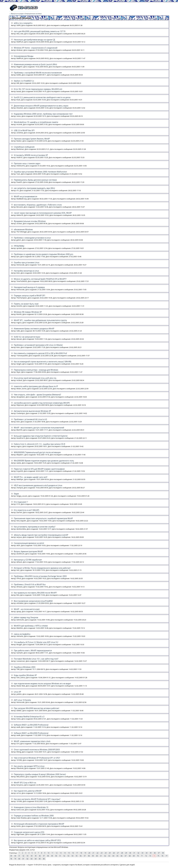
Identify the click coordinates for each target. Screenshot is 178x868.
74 (154, 856)
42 (23, 856)
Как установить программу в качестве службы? (35, 527)
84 (36, 859)
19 (85, 853)
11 (53, 853)
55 (77, 856)
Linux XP (17, 692)
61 (101, 856)
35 (151, 853)
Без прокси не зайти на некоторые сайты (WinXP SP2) (37, 840)
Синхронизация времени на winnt (29, 543)
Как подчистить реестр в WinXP (28, 791)
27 (118, 853)
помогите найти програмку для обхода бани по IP (36, 386)
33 (142, 853)
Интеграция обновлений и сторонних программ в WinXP (39, 824)
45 (36, 856)
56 (81, 856)
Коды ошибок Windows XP (25, 675)
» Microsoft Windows (21, 18)
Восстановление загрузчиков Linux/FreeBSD (33, 601)
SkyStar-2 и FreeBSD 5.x (24, 81)
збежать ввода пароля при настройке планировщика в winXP (41, 535)
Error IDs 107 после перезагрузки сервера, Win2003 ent (38, 89)
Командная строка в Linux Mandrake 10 (31, 807)
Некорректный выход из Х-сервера (29, 287)
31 (134, 853)
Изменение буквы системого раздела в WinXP (34, 329)
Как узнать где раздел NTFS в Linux (29, 766)
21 (93, 853)
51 (60, 856)
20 (89, 853)
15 (69, 853)
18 (81, 853)
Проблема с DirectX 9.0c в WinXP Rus (30, 584)
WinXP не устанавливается (26, 196)
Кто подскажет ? (21, 502)
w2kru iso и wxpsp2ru (23, 23)
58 (89, 856)
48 (48, 856)
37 (159, 853)
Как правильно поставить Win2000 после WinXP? (35, 593)
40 (15, 856)
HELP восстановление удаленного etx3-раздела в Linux (38, 485)
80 (19, 859)
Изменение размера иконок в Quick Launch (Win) (35, 64)
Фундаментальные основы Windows (30, 221)
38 (163, 853)
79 (15, 859)
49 (52, 856)
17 (77, 853)
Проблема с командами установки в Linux (32, 238)
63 (109, 856)
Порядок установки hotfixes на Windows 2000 (34, 816)
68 (130, 856)
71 (142, 856)
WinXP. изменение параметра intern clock (32, 741)
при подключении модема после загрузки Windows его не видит (42, 683)
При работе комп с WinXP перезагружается (33, 650)
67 (126, 856)
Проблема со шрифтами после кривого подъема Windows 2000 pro (44, 254)
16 (73, 853)
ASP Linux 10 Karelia (22, 700)
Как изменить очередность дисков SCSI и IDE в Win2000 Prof (40, 353)
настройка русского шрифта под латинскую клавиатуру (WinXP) (42, 403)
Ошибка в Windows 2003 (25, 667)
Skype (16, 494)
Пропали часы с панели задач (27, 163)
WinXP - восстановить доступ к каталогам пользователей (39, 428)
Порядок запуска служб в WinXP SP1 (30, 295)
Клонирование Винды (24, 56)
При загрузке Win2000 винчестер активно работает (37, 708)
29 (126, 853)
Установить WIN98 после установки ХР (31, 155)
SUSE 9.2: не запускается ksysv (27, 337)
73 (150, 856)
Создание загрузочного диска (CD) (29, 832)
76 (162, 856)
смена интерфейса (22, 634)
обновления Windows (23, 229)
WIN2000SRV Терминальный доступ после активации (37, 452)
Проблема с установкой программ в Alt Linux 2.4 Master (38, 345)
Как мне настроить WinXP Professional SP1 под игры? (37, 799)
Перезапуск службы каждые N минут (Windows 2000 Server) (40, 774)
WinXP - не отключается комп (27, 609)
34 (147, 853)
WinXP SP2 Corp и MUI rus (25, 783)
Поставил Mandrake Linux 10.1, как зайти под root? (36, 659)
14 (65, 853)
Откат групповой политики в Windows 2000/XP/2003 (37, 750)
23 (102, 853)
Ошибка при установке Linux (27, 262)
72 (146, 856)
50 (56, 856)
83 (32, 859)
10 (48, 853)
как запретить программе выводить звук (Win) (34, 188)
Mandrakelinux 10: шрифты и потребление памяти (36, 122)
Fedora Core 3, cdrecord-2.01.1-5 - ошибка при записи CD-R (40, 444)
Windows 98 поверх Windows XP (28, 312)
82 (27, 859)
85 (40, 859)
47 (44, 856)
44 (32, 856)
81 (23, 859)
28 (122, 853)
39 (11, 856)
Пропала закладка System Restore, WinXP (32, 139)
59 (93, 856)
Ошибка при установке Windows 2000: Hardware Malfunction (40, 172)
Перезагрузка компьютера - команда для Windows (36, 370)
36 (155, 853)
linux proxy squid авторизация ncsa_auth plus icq (35, 378)
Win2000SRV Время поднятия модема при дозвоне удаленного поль (44, 461)
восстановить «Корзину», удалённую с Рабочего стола (38, 205)
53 (68, 856)
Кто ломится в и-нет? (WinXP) (27, 510)
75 (158, 856)
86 (44, 859)
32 (138, 853)
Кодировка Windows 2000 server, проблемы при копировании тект (43, 114)
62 (105, 856)
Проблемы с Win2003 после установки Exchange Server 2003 (40, 576)
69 (134, 856)
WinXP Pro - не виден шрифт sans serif (31, 477)
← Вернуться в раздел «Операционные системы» (25, 14)
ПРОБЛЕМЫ (19, 246)
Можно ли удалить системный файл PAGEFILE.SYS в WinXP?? (40, 279)
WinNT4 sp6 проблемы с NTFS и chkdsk (31, 626)
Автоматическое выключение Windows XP (32, 411)
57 (85, 856)
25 (110, 853)
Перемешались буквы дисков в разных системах (35, 180)
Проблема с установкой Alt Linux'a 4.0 (30, 419)
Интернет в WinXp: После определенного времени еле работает (42, 568)
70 (138, 856)
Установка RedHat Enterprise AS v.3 (29, 717)
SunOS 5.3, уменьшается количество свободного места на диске (42, 97)
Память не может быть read (26, 304)
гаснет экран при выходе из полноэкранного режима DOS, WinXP (43, 213)
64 (113, 856)
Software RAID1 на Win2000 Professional (31, 725)
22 (98, 853)
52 (64, 856)
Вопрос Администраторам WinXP (28, 551)
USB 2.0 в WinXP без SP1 (24, 130)
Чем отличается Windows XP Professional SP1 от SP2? (37, 758)
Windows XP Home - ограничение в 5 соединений (36, 48)
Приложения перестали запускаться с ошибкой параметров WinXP (43, 518)
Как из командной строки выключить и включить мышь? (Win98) (43, 362)
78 (11, 859)
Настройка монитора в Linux (26, 271)
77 (167, 856)
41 (19, 856)
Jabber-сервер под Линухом (26, 617)
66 (121, 856)
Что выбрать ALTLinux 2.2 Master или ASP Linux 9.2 (36, 642)
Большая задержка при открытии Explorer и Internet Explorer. (41, 436)
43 (27, 856)
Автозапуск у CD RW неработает (28, 560)
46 (40, 856)
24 (106, 853)
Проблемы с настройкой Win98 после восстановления (38, 73)
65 (117, 856)
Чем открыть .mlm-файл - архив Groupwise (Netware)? (37, 395)
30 (130, 853)
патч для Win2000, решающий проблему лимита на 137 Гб (40, 31)
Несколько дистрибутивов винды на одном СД (34, 40)
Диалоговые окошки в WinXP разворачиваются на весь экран (41, 106)
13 (61, 853)
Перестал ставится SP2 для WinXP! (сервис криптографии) (39, 469)
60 (97, 856)
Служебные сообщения (24, 147)
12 (57, 853)
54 (72, 856)
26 (114, 853)
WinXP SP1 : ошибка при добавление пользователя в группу (40, 320)
